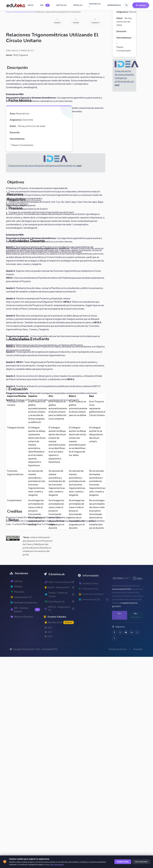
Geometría (31, 12)
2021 (48, 641)
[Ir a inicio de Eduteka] (14, 5)
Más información (57, 864)
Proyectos (18, 599)
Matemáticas (20, 12)
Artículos (17, 588)
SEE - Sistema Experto (25, 616)
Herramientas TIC (21, 604)
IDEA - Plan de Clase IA (59, 591)
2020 (49, 645)
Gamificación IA (59, 610)
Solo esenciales (141, 862)
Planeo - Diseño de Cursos (59, 603)
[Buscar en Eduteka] (127, 5)
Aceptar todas (123, 862)
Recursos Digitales (22, 623)
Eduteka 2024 (59, 631)
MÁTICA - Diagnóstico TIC (59, 617)
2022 (49, 636)
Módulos (17, 593)
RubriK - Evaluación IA (59, 596)
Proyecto (10, 12)
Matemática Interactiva (24, 609)
